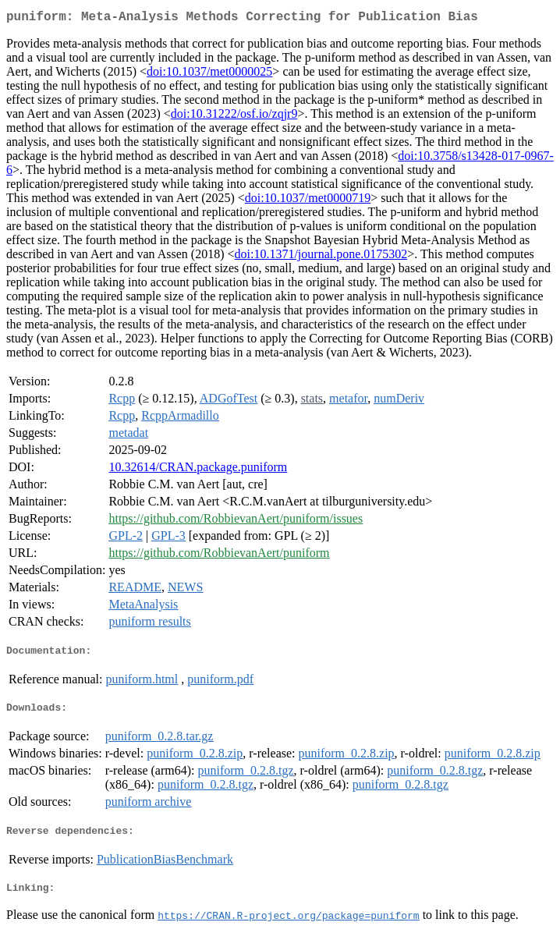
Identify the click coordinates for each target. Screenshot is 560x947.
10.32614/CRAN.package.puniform (198, 470)
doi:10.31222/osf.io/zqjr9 (234, 117)
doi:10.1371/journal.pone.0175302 (321, 257)
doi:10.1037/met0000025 (209, 74)
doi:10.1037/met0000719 (308, 201)
